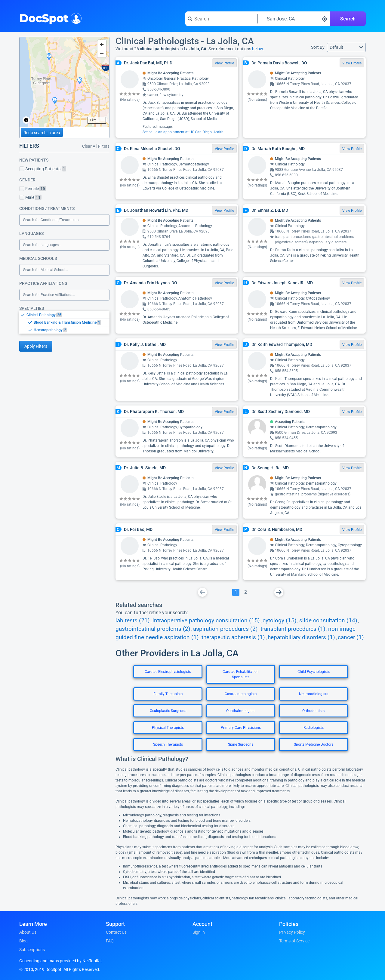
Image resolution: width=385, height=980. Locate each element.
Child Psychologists (314, 672)
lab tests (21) (133, 621)
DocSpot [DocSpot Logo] (49, 18)
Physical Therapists (168, 728)
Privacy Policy (292, 932)
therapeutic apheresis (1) (233, 637)
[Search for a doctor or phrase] (221, 19)
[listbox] (64, 322)
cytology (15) (280, 621)
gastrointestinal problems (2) (153, 629)
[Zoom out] (102, 53)
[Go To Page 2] (245, 592)
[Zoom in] (102, 44)
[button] (346, 47)
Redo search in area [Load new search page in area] (42, 133)
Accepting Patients (43, 169)
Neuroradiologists (314, 694)
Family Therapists (168, 694)
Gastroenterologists (241, 694)
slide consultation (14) (328, 621)
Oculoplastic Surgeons (168, 711)
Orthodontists (313, 711)
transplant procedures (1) (293, 629)
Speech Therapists (168, 744)
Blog (23, 941)
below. (258, 49)
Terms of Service (294, 941)
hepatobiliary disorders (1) (301, 637)
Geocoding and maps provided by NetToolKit (61, 961)
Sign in (199, 932)
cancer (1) (351, 637)
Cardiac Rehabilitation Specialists (241, 674)
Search (348, 19)
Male (30, 197)
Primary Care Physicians (241, 728)
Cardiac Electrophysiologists (168, 672)
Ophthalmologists (241, 711)
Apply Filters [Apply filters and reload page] (36, 346)
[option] (68, 315)
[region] (64, 82)
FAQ (110, 941)
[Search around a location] (294, 19)
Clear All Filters (96, 146)
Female (33, 189)
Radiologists (314, 728)
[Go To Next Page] (279, 592)
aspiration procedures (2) (225, 629)
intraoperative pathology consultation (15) (206, 621)
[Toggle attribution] (26, 120)
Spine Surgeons (241, 744)
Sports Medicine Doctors (314, 744)
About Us (28, 932)
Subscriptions (32, 950)
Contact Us (116, 932)
